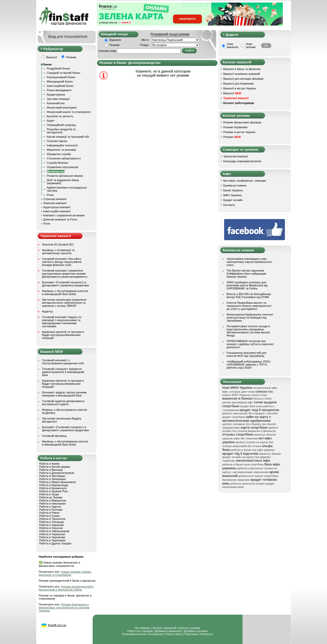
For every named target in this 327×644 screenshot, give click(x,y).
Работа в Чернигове (52, 537)
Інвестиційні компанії (57, 211)
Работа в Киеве (49, 464)
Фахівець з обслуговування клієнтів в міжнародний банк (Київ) (65, 292)
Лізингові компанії (55, 203)
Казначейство (56, 103)
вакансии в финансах (262, 431)
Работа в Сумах (50, 516)
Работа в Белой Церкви (55, 467)
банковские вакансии (236, 480)
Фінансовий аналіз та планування (69, 112)
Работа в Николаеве (53, 504)
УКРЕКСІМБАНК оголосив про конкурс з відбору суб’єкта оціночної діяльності (250, 344)
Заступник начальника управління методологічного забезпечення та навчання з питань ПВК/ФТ (64, 303)
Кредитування (56, 95)
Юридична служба (59, 154)
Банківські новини (235, 185)
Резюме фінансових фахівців (242, 122)
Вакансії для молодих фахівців (243, 79)
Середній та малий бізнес (64, 73)
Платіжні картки (57, 141)
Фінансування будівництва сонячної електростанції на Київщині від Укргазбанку (250, 318)
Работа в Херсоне (51, 528)
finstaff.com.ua (57, 625)
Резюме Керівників (235, 127)
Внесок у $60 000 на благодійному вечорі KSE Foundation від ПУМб (249, 296)
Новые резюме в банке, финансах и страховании (65, 573)
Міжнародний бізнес (60, 81)
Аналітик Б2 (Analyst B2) (58, 244)
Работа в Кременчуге (53, 488)
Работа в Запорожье (53, 479)
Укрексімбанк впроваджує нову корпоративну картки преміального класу (249, 262)
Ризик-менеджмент (59, 90)
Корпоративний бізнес (61, 77)
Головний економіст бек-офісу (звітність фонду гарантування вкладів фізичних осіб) (62, 262)
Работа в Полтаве (51, 510)
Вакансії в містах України (240, 88)
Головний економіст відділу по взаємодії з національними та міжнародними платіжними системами (62, 322)
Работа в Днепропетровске (57, 473)
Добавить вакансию (168, 631)
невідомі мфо (231, 428)
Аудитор (47, 311)
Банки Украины (233, 190)
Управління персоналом (63, 167)
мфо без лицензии (246, 438)
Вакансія (115, 40)
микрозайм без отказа (247, 446)
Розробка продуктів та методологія (61, 131)
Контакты (207, 634)
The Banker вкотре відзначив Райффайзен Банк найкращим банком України (246, 274)
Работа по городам (140, 631)
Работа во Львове (51, 497)
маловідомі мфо (243, 402)
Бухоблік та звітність (60, 116)
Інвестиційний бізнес (60, 86)
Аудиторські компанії (57, 207)
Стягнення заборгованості (64, 158)
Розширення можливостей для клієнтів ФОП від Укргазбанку (247, 354)
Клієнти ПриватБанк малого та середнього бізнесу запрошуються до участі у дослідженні (249, 306)
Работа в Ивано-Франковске (58, 482)
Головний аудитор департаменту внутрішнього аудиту (63, 403)
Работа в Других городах (55, 543)
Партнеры (191, 634)
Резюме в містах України (239, 132)
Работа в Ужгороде (52, 522)
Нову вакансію (233, 45)
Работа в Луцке (49, 494)
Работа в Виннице (51, 470)
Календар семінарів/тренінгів (242, 161)
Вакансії (232, 93)
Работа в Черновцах (53, 540)
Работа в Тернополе (52, 519)
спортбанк (257, 464)
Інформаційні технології (62, 145)
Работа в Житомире (52, 476)
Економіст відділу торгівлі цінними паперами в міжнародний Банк (64, 394)
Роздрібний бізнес (59, 68)
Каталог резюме (189, 628)
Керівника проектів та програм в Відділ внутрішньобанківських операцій (63, 335)
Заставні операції (58, 99)
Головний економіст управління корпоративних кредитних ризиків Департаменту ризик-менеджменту (65, 274)
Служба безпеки (58, 163)
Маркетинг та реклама (62, 150)
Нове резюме (251, 45)
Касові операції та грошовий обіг (68, 137)
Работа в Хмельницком (54, 531)
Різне (50, 195)
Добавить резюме (196, 631)
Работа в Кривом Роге (54, 491)
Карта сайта (174, 634)
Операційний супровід (61, 125)
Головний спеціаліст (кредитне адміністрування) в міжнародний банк (63, 372)
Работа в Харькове (52, 525)
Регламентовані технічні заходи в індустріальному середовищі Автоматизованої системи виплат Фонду (248, 331)
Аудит (51, 121)
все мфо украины (263, 450)
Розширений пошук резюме (170, 34)
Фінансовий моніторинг (62, 108)
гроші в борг (259, 395)
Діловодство (56, 171)
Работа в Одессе (50, 507)
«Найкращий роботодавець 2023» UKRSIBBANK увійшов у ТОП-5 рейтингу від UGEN (249, 365)
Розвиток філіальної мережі (65, 176)
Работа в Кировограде (54, 485)
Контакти (229, 205)
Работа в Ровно (49, 513)
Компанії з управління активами (64, 215)
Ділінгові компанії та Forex (60, 219)
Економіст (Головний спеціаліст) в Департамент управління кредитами (66, 284)
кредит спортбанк (234, 417)
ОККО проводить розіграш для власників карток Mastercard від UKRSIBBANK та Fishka (247, 285)
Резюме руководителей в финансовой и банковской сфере (66, 588)
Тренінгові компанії (236, 156)
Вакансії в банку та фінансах (242, 69)
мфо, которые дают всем (239, 392)
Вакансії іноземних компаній (242, 74)
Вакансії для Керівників (239, 84)
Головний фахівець (55, 436)
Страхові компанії (55, 199)
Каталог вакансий (165, 628)
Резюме (115, 45)
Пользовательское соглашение (143, 634)
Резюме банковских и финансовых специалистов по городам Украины (64, 607)
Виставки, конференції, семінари (245, 181)
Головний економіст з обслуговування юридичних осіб (63, 362)
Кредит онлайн (233, 200)
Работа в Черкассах (52, 534)
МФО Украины (233, 195)
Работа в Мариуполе (53, 500)
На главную (143, 628)
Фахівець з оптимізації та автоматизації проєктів (58, 252)
